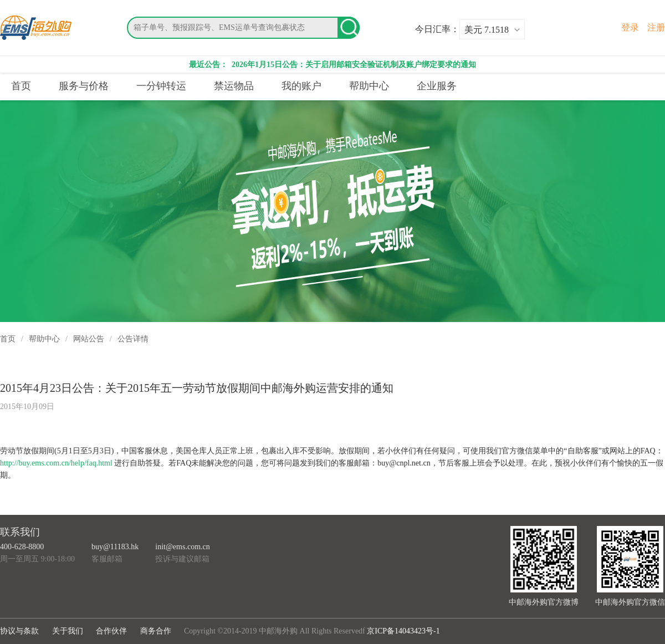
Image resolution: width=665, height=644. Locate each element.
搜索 (349, 28)
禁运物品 (234, 86)
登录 (630, 27)
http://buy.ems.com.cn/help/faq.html (56, 463)
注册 (656, 27)
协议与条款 (19, 631)
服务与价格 (84, 86)
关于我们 (68, 631)
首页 (21, 86)
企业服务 (437, 86)
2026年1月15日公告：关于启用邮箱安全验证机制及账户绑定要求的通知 (353, 65)
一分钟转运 (161, 86)
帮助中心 (369, 86)
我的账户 (301, 86)
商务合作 (156, 631)
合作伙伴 (111, 631)
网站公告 (89, 339)
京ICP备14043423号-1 (403, 631)
